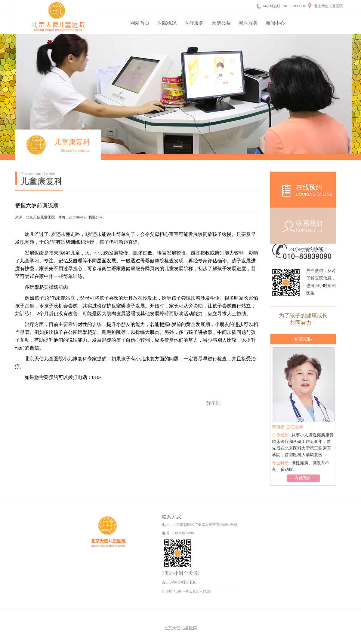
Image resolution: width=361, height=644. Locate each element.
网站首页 (140, 23)
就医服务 (248, 23)
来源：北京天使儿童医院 (35, 217)
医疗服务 (194, 23)
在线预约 (303, 478)
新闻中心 (275, 23)
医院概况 (167, 23)
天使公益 (221, 23)
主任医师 (287, 427)
